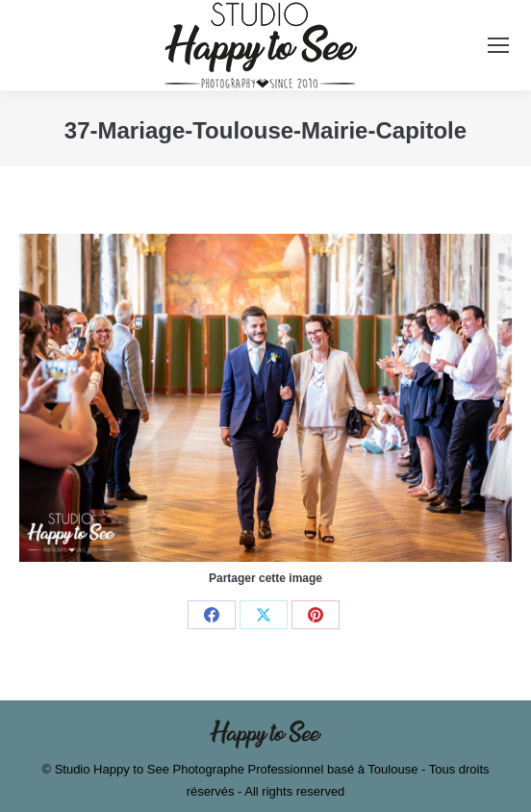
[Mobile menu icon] (498, 45)
